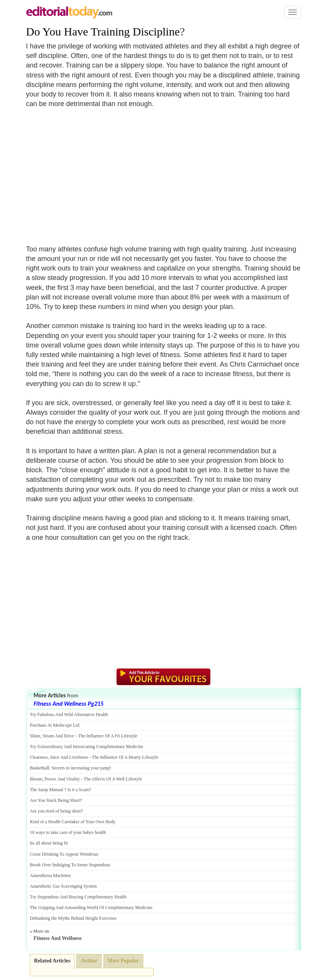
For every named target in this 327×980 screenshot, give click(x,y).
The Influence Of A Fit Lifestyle (108, 736)
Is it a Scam (78, 790)
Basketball (40, 768)
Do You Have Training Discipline (103, 31)
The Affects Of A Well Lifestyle (113, 779)
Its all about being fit (49, 843)
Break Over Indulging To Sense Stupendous (70, 865)
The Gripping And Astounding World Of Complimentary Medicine (91, 908)
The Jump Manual (46, 790)
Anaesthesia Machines (50, 875)
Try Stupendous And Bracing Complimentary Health (78, 897)
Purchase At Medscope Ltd (55, 725)
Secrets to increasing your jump (81, 768)
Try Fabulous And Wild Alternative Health (69, 714)
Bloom (36, 779)
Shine (35, 736)
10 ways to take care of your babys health (68, 832)
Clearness (39, 757)
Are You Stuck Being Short (55, 800)
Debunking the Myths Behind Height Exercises (73, 918)
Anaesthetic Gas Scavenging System (63, 886)
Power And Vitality (62, 779)
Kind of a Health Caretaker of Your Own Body (73, 822)
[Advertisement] (90, 172)
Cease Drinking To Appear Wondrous (64, 854)
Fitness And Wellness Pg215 (69, 704)
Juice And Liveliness (69, 757)
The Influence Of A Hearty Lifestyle (125, 757)
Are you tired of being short (55, 811)
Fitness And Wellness (58, 938)
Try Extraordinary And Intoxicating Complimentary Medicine (87, 747)
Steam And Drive (58, 736)
